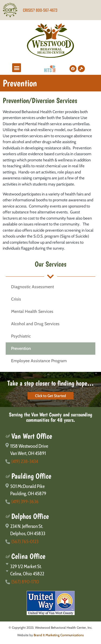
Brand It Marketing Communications (59, 635)
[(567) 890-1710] (50, 582)
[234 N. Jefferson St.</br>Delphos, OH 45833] (50, 530)
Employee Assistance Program (39, 361)
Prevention (21, 348)
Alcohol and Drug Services (35, 324)
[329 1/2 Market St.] (50, 567)
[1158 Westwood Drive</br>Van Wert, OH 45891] (50, 450)
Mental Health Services (32, 311)
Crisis (16, 299)
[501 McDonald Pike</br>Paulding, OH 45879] (50, 490)
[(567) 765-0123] (50, 542)
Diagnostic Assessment (32, 287)
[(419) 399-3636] (50, 502)
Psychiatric (21, 336)
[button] (17, 68)
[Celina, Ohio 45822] (50, 574)
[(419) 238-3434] (50, 462)
